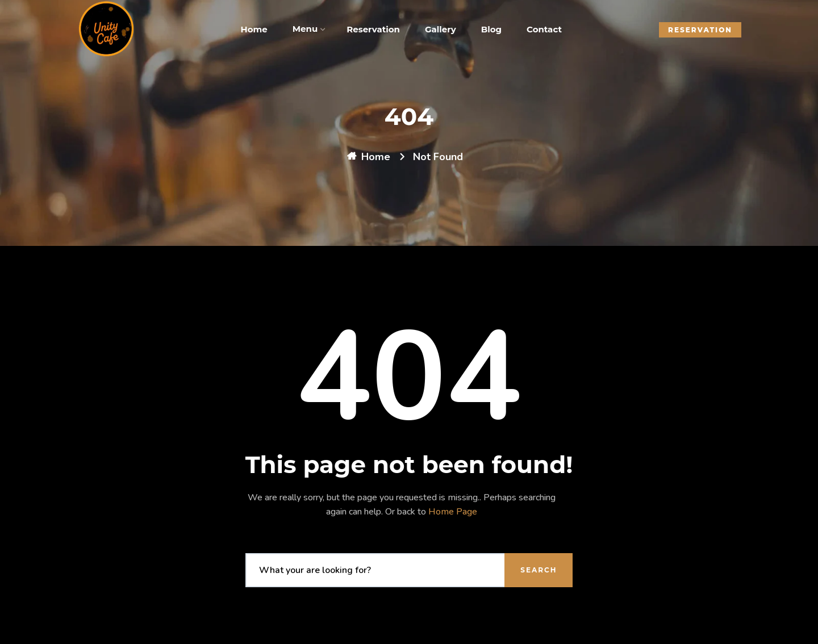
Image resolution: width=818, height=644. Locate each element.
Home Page (453, 512)
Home (376, 157)
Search (539, 570)
